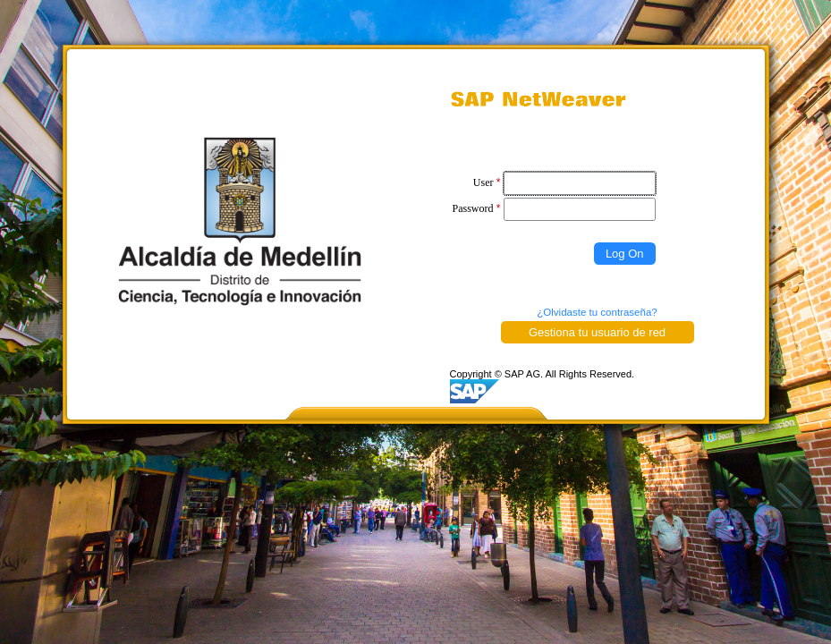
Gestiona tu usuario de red (597, 332)
